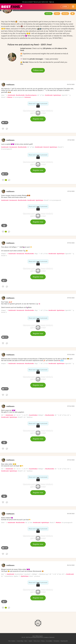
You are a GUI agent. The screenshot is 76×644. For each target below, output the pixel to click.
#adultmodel (11, 95)
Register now (38, 119)
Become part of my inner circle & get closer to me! (38, 111)
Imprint (31, 641)
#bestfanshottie (20, 95)
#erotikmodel (49, 95)
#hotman (10, 97)
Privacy (43, 641)
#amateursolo (13, 147)
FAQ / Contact (12, 641)
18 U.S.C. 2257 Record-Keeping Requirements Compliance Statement (38, 637)
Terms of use (37, 641)
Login (65, 6)
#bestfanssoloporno (31, 95)
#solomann (28, 97)
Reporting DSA (64, 641)
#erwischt (46, 147)
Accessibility (49, 641)
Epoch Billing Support (38, 636)
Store (26, 641)
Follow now (38, 70)
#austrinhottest (33, 415)
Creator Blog (20, 641)
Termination (57, 641)
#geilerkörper (57, 95)
